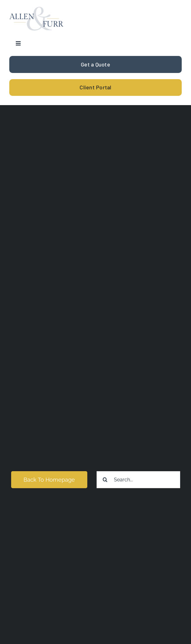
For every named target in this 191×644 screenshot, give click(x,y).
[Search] (105, 480)
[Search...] (138, 480)
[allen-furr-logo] (36, 9)
